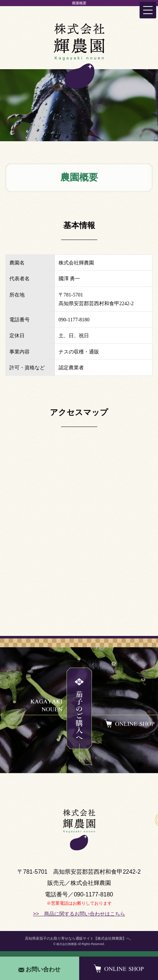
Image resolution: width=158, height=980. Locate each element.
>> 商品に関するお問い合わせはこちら (79, 914)
